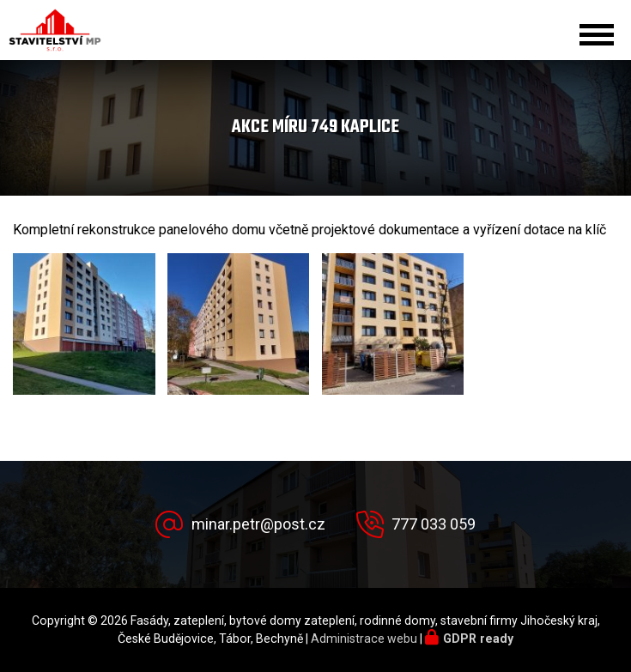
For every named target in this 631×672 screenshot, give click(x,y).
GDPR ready (478, 639)
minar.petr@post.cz (258, 524)
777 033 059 (434, 524)
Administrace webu (364, 639)
